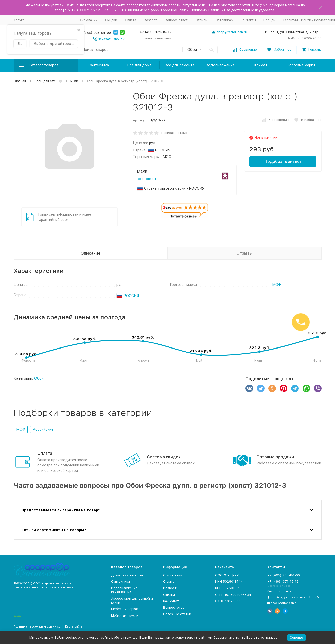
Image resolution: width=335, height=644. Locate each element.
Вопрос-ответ (176, 20)
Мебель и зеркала (126, 609)
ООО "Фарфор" (227, 575)
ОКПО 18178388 (228, 601)
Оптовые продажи (275, 457)
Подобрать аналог (283, 161)
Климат (261, 65)
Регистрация (325, 20)
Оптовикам (224, 20)
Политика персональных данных (37, 627)
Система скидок (164, 457)
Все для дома (139, 65)
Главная (20, 81)
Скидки (111, 20)
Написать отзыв (174, 133)
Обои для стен (46, 81)
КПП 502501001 (227, 588)
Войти (306, 20)
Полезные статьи (177, 614)
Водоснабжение (220, 65)
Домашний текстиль (128, 575)
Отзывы (201, 20)
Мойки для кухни (125, 615)
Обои (39, 378)
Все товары (146, 179)
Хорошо (296, 638)
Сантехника (99, 65)
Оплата (130, 20)
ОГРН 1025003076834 (233, 595)
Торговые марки (301, 65)
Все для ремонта (180, 65)
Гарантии (291, 20)
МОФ (74, 81)
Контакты (248, 20)
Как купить (172, 601)
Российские (43, 429)
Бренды (270, 20)
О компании (88, 20)
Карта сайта (74, 627)
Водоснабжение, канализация (125, 590)
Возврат (151, 20)
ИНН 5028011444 (229, 581)
